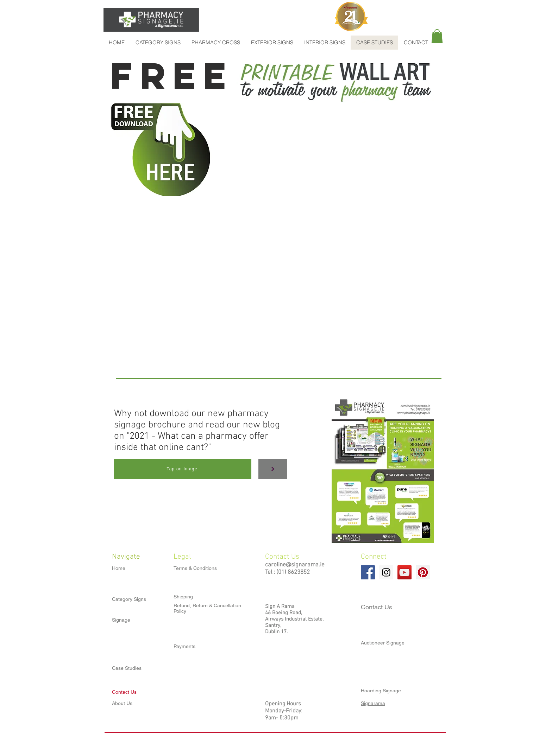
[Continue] (273, 469)
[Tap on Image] (183, 469)
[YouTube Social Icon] (404, 572)
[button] (437, 36)
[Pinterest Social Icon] (423, 572)
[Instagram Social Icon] (386, 572)
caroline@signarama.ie (295, 565)
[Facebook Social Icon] (368, 572)
